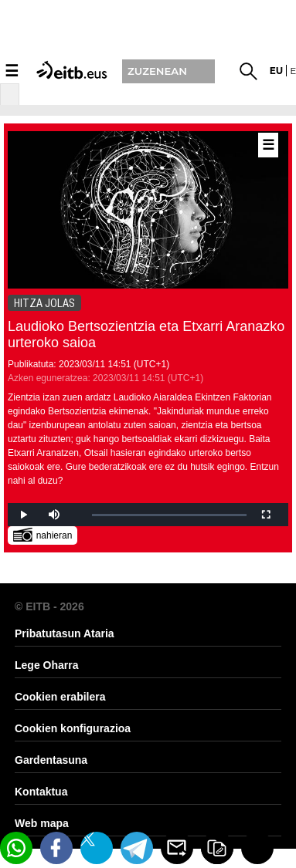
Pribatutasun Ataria (65, 633)
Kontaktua (41, 792)
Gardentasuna (51, 760)
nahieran (43, 534)
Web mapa (42, 823)
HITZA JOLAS (44, 303)
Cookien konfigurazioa (73, 728)
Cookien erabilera (60, 697)
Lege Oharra (46, 665)
